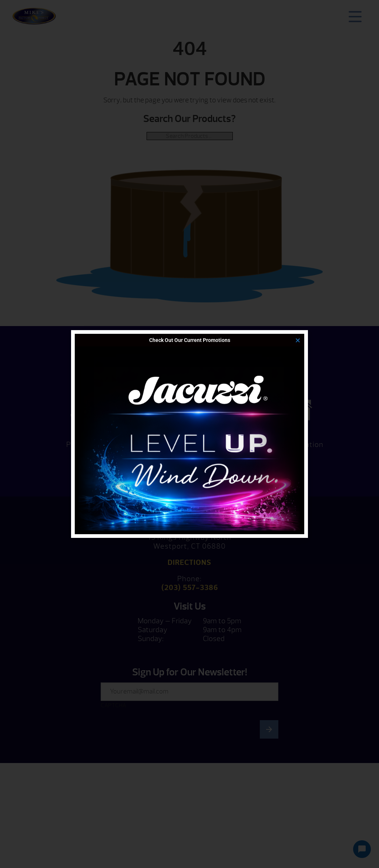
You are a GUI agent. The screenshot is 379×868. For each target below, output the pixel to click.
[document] (189, 434)
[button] (298, 340)
